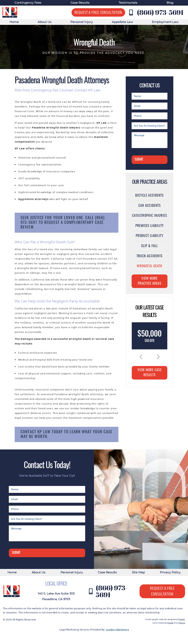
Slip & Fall (150, 246)
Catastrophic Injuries (150, 216)
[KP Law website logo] (10, 12)
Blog (170, 3)
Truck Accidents (150, 256)
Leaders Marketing (117, 630)
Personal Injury (82, 22)
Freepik (181, 619)
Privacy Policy (170, 572)
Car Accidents (150, 206)
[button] (141, 357)
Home (14, 22)
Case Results (80, 3)
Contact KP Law (36, 432)
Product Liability (150, 236)
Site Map (138, 572)
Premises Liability (150, 226)
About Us (45, 22)
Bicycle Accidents (149, 196)
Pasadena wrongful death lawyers (56, 128)
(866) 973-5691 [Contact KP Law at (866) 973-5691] (160, 12)
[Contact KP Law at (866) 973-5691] (131, 13)
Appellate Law (122, 22)
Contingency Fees (28, 3)
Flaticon (182, 623)
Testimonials (128, 3)
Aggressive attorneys (33, 199)
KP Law (102, 123)
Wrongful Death (149, 266)
